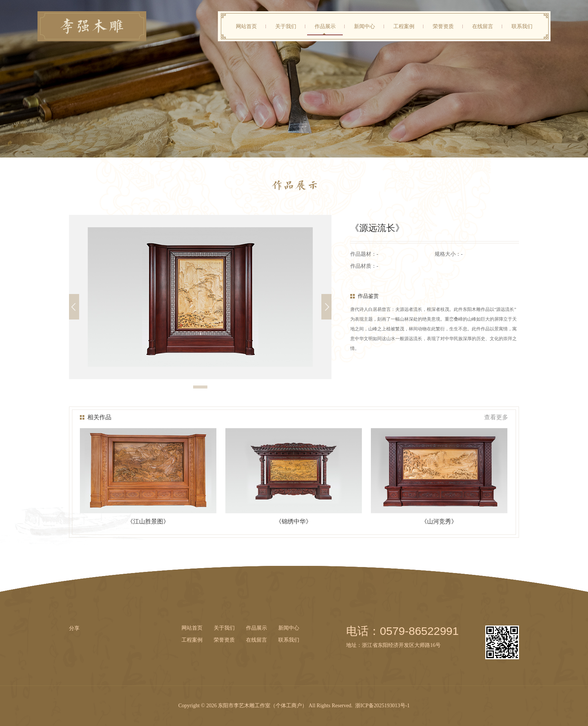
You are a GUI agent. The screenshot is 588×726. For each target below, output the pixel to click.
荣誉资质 (443, 26)
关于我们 (286, 26)
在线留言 (483, 26)
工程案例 (404, 26)
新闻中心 (364, 26)
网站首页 (246, 26)
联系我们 (522, 26)
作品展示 (325, 26)
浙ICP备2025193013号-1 (382, 706)
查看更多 (496, 417)
